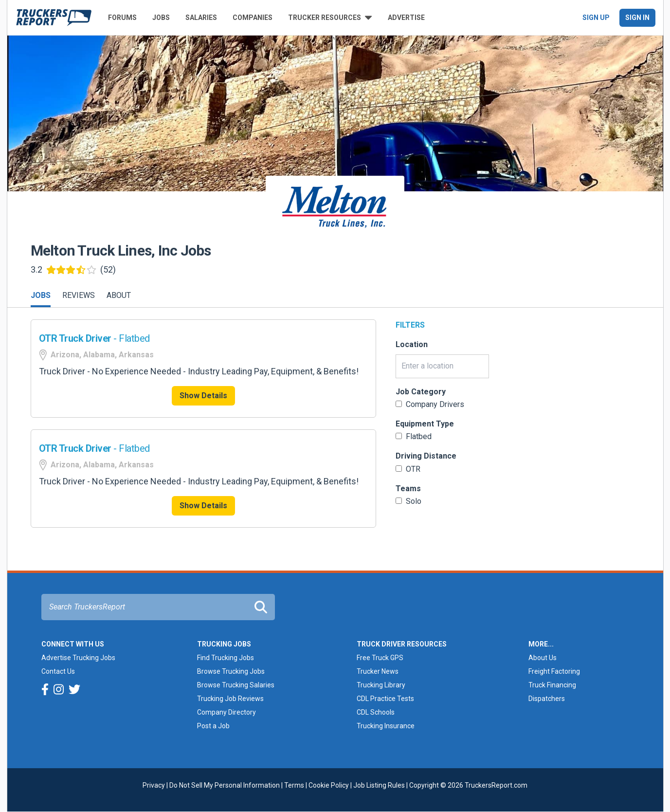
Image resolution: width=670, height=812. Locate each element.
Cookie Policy (329, 785)
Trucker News (378, 671)
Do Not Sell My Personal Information (225, 785)
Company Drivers (430, 404)
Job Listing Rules (379, 785)
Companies (253, 18)
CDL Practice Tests (385, 699)
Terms (294, 785)
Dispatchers (547, 699)
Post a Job (213, 726)
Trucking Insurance (386, 726)
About (119, 295)
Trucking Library (381, 685)
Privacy (154, 785)
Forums (122, 18)
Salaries (201, 18)
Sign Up (596, 18)
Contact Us (58, 671)
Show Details (203, 396)
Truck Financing (552, 685)
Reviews (79, 295)
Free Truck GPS (380, 658)
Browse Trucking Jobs (231, 671)
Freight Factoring (554, 671)
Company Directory (226, 712)
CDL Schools (376, 712)
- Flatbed (94, 338)
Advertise (406, 18)
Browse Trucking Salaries (236, 685)
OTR (408, 469)
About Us (543, 658)
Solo (408, 501)
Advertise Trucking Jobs (78, 658)
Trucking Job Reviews (230, 699)
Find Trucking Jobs (226, 658)
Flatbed (414, 436)
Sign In (637, 18)
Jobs (161, 18)
